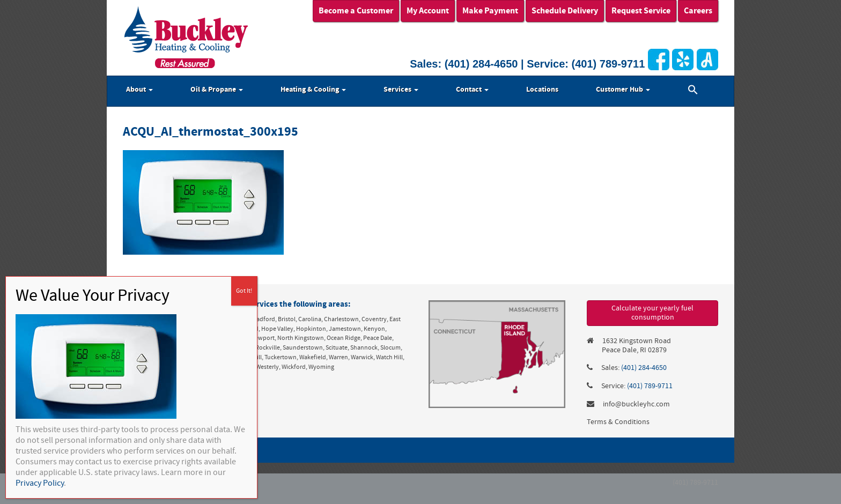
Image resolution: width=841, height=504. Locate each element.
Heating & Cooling (313, 90)
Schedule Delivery (565, 11)
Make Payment (490, 11)
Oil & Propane (217, 90)
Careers (698, 11)
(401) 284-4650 (481, 64)
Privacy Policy (40, 483)
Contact (472, 90)
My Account (428, 11)
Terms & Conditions (618, 422)
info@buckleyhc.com (636, 404)
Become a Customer (356, 11)
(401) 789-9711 (608, 64)
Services (401, 90)
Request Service (641, 11)
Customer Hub (623, 90)
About (139, 90)
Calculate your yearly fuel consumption (652, 313)
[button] (693, 91)
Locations (542, 90)
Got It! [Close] (244, 291)
